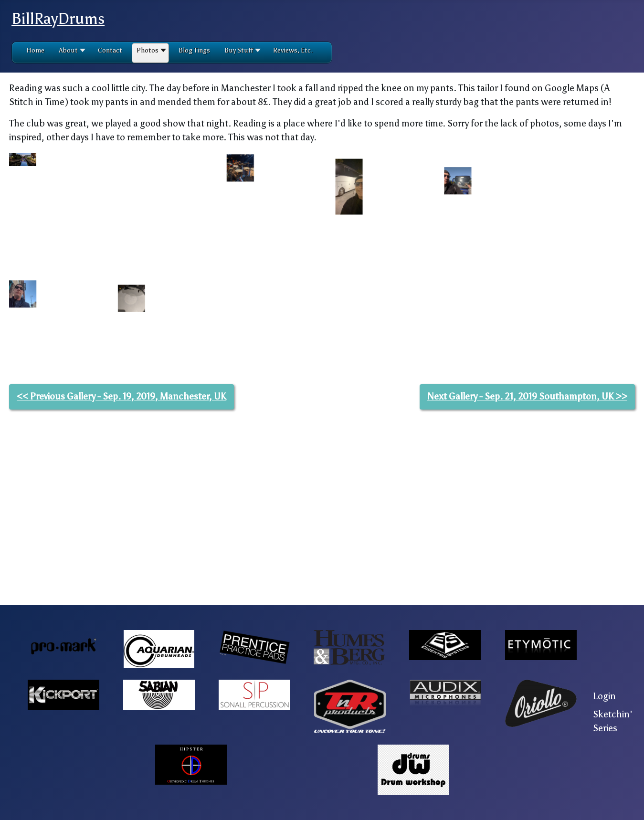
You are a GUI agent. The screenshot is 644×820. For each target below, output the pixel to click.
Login (604, 696)
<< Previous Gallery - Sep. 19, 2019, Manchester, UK (121, 560)
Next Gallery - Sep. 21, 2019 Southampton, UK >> (527, 560)
